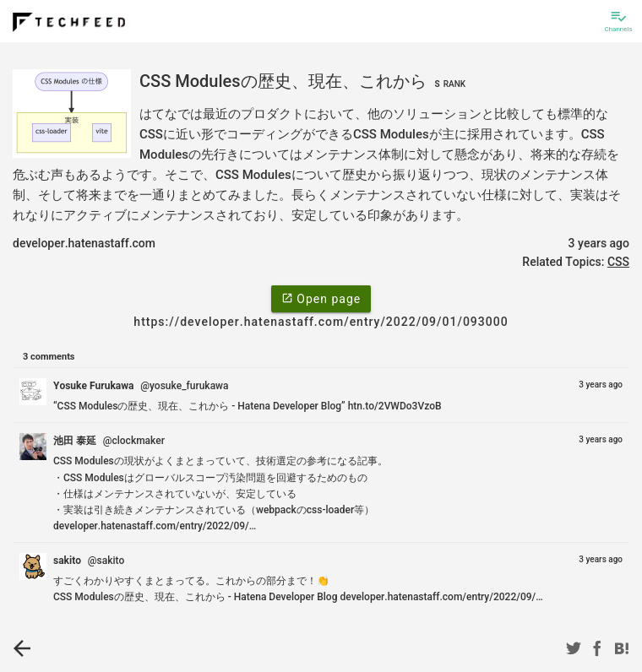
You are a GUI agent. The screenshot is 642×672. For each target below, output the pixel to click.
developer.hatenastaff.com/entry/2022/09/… (155, 526)
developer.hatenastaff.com (84, 243)
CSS (618, 262)
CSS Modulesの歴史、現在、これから (305, 81)
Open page (321, 298)
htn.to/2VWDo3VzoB (395, 406)
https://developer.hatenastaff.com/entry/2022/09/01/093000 (321, 322)
